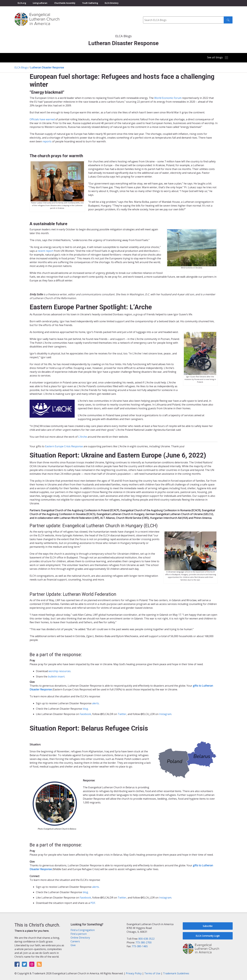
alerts (96, 703)
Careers (75, 941)
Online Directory (80, 938)
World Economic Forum (168, 98)
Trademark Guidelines (176, 973)
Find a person (79, 934)
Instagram (165, 714)
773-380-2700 (144, 942)
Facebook (85, 714)
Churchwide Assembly (65, 3)
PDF (93, 903)
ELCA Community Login (208, 936)
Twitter (122, 714)
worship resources (60, 671)
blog (85, 709)
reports (47, 141)
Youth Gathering (90, 3)
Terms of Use (152, 973)
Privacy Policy (134, 973)
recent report (45, 251)
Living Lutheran (40, 3)
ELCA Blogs (21, 67)
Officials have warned (42, 119)
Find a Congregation (83, 930)
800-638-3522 (146, 939)
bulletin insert (56, 677)
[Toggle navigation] (217, 58)
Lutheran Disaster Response (47, 67)
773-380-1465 (140, 946)
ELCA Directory (112, 3)
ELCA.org (22, 3)
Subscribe (208, 926)
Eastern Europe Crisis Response (64, 446)
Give (73, 945)
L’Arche (83, 437)
